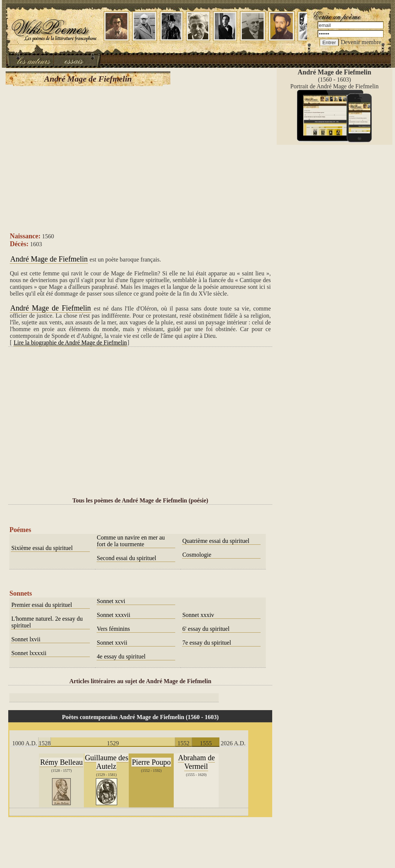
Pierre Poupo (151, 762)
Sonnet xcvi (111, 601)
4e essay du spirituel (121, 656)
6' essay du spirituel (206, 629)
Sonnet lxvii (26, 639)
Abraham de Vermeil (197, 762)
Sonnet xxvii (112, 643)
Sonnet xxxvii (114, 615)
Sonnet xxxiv (198, 615)
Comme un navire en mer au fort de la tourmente (131, 541)
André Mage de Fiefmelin (49, 259)
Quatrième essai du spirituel (216, 541)
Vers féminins (113, 629)
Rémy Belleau (61, 762)
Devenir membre (361, 42)
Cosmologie (197, 555)
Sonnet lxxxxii (29, 653)
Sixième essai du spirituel (42, 548)
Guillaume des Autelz (107, 762)
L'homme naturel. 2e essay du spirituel (47, 622)
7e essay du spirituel (207, 643)
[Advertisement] (140, 159)
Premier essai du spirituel (42, 605)
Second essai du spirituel (127, 558)
